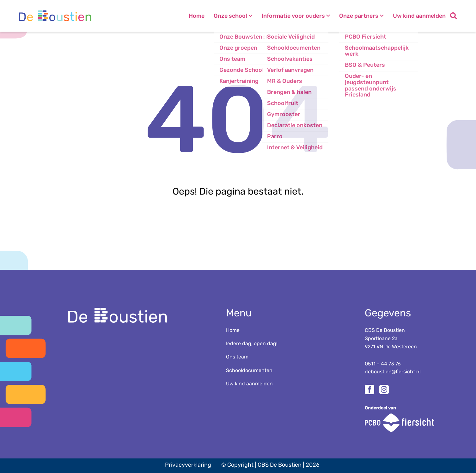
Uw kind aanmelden (419, 16)
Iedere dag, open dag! (252, 343)
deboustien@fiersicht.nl (393, 372)
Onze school (224, 16)
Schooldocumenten (249, 370)
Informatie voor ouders (289, 16)
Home (188, 16)
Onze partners (357, 16)
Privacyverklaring (188, 465)
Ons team (237, 357)
